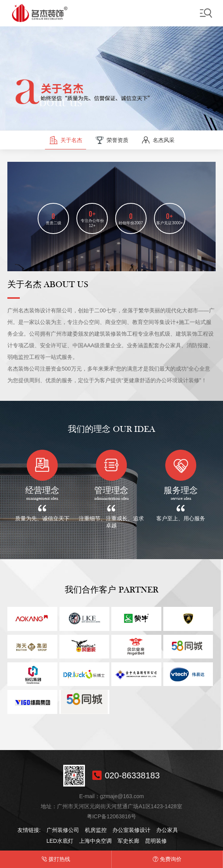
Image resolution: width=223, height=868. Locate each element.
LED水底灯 (60, 841)
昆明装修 (156, 841)
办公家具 (167, 830)
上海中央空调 (95, 841)
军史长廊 (128, 841)
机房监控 (96, 830)
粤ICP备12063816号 (112, 816)
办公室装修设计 (131, 830)
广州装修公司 (63, 830)
